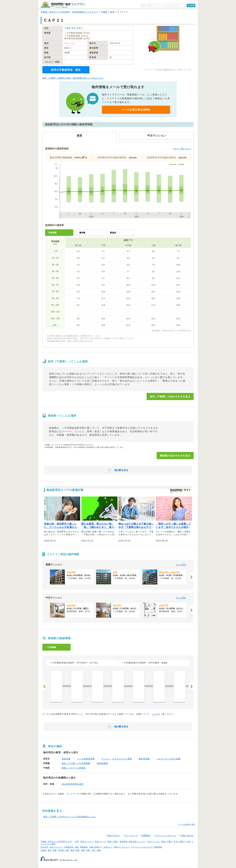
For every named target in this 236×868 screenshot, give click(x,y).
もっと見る (181, 565)
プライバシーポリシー (166, 836)
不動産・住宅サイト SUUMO (55, 12)
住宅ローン (108, 847)
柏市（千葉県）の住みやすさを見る (170, 397)
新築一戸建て (167, 842)
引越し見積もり (96, 847)
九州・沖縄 (96, 850)
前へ (45, 686)
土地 (188, 842)
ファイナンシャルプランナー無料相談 (146, 847)
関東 (55, 850)
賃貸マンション (87, 842)
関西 (78, 850)
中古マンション (153, 842)
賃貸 (77, 842)
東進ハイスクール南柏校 (74, 768)
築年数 (82, 233)
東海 (72, 850)
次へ (191, 686)
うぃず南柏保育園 (86, 759)
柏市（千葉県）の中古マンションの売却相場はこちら (70, 817)
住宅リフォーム (56, 847)
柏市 (112, 12)
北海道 (43, 850)
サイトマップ (131, 836)
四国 (83, 850)
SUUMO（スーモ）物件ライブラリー (64, 5)
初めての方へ (114, 836)
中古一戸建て (179, 842)
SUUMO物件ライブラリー (85, 12)
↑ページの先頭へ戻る (186, 824)
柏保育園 (66, 759)
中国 (88, 850)
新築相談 (84, 847)
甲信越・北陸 (64, 850)
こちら (155, 714)
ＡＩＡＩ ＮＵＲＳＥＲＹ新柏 (117, 759)
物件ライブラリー (122, 847)
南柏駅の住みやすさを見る (175, 456)
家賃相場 (124, 842)
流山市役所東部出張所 (73, 784)
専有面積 (52, 233)
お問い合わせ (187, 836)
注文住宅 (44, 847)
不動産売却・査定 (71, 847)
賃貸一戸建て (113, 842)
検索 (192, 5)
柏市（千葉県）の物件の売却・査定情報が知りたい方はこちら (73, 78)
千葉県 (104, 12)
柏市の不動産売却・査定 (66, 70)
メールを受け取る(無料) (136, 110)
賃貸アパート (100, 842)
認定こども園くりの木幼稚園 (76, 763)
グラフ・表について (182, 149)
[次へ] (191, 577)
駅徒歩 (113, 233)
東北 (50, 850)
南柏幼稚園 (102, 763)
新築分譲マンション (137, 842)
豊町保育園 (144, 759)
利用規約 (146, 836)
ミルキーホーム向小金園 (168, 759)
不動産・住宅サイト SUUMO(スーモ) (56, 842)
